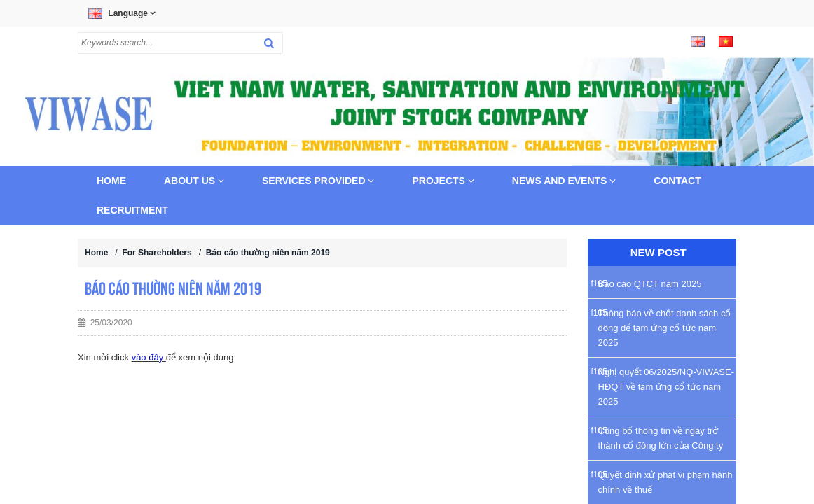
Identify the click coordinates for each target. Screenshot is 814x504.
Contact (677, 181)
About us (194, 181)
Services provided (318, 181)
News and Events (564, 181)
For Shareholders (157, 253)
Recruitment (132, 210)
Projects (443, 181)
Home (111, 181)
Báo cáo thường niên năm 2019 (268, 253)
